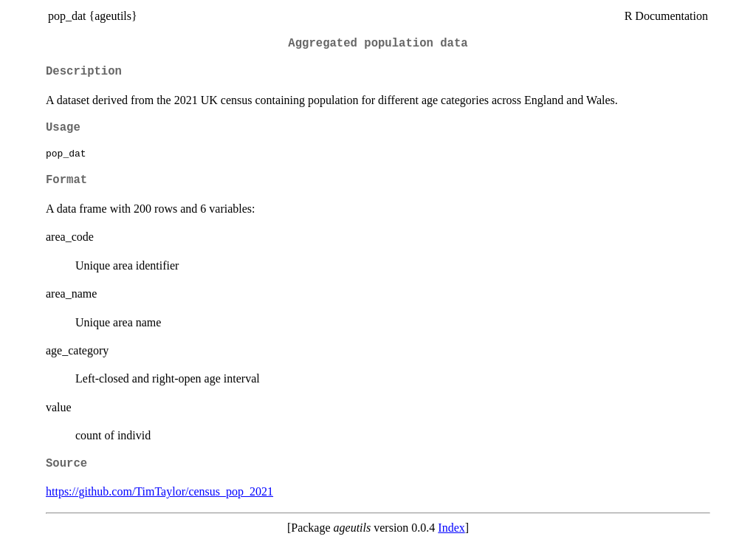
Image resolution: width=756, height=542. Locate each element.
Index (451, 528)
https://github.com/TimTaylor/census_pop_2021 (159, 491)
